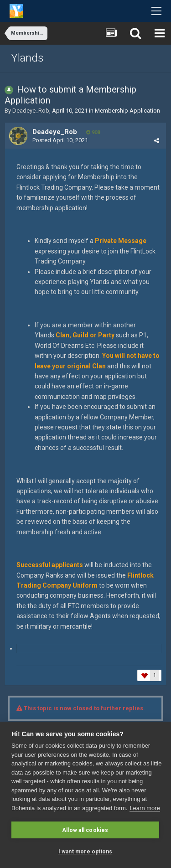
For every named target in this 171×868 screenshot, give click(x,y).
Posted (60, 140)
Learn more (145, 808)
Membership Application (127, 111)
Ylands (27, 58)
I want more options (85, 852)
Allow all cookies (85, 830)
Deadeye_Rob (31, 111)
